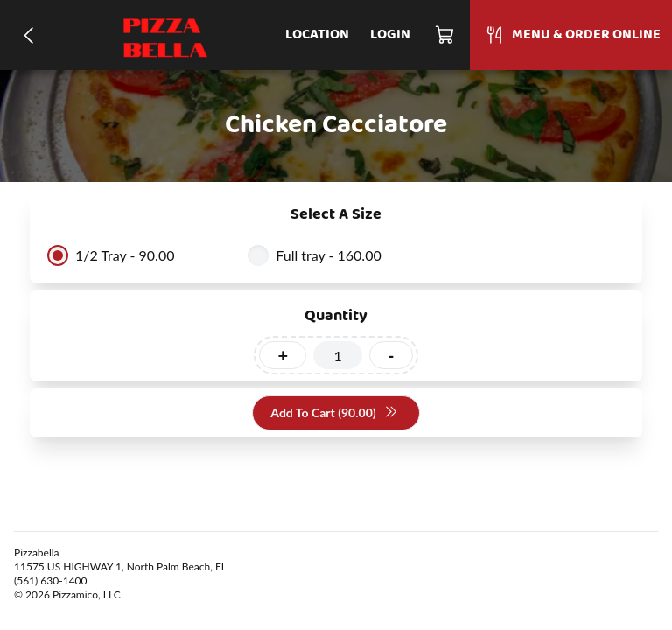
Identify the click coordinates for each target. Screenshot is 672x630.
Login (390, 35)
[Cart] (445, 35)
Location (317, 35)
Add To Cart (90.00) (334, 413)
